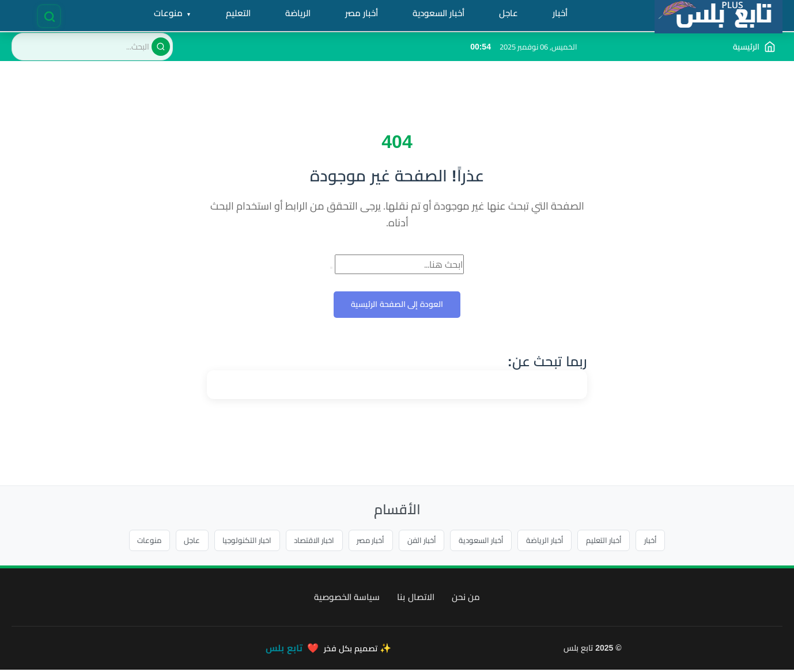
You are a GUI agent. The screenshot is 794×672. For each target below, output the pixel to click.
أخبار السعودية (489, 541)
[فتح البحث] (50, 16)
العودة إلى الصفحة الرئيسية (397, 305)
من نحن (466, 599)
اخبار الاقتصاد (307, 541)
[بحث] (161, 47)
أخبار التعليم (621, 541)
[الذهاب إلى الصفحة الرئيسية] (754, 47)
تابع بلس (284, 650)
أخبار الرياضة (558, 541)
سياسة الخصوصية (347, 599)
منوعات (128, 541)
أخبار (672, 541)
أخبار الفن (425, 541)
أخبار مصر (369, 541)
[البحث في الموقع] (92, 47)
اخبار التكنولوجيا (234, 541)
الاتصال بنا (415, 599)
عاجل (175, 541)
